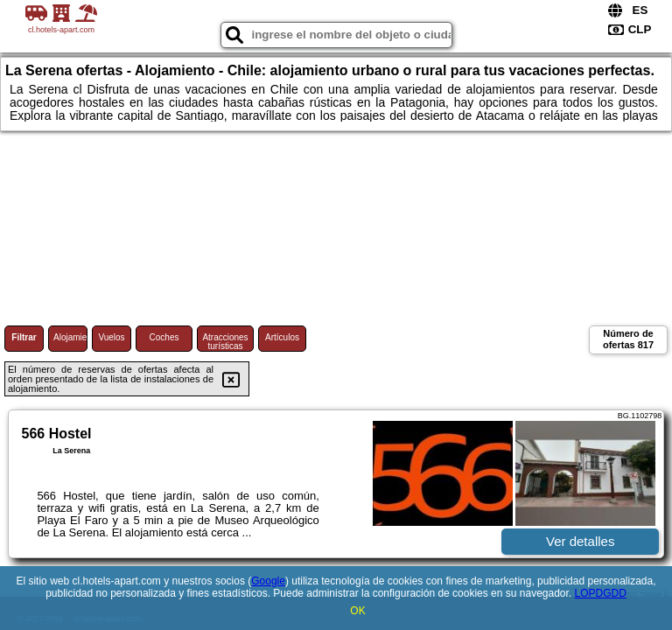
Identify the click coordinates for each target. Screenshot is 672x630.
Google (268, 581)
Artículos (282, 337)
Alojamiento (70, 337)
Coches (164, 337)
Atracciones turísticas (225, 342)
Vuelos (111, 337)
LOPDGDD (601, 593)
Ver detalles (580, 541)
